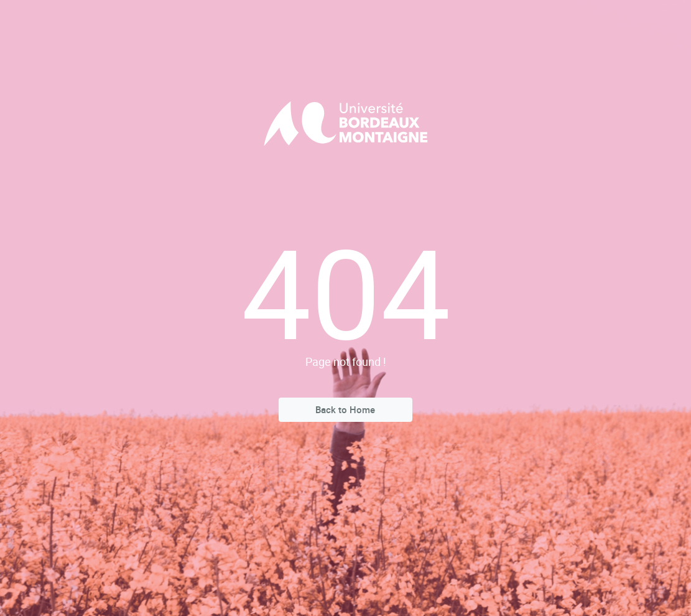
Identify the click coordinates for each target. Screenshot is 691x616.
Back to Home (345, 409)
